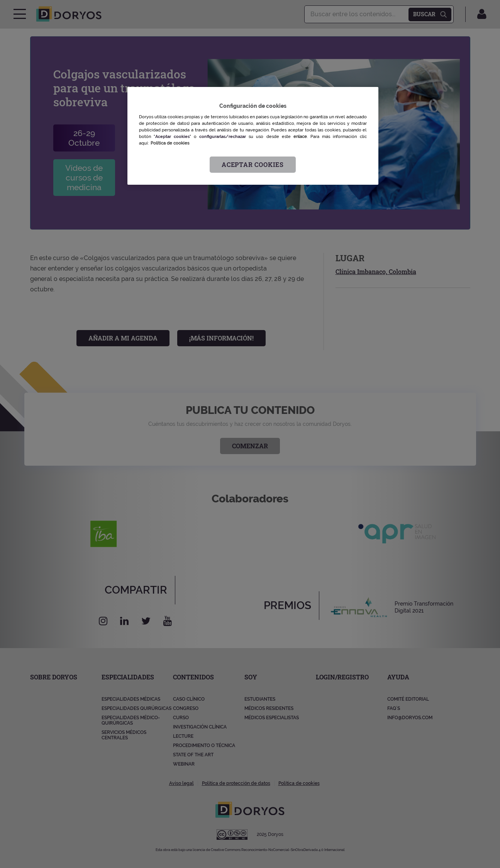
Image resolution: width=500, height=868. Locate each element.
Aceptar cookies (253, 164)
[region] (253, 136)
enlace (300, 136)
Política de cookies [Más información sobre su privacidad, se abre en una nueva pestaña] (170, 143)
